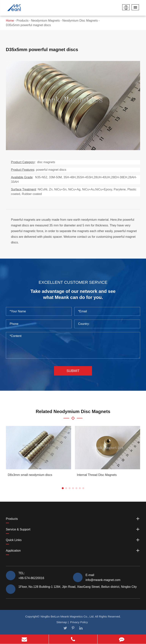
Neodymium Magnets (45, 21)
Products (23, 21)
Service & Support (73, 529)
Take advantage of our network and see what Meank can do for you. (73, 294)
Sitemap (62, 622)
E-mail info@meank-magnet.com (103, 577)
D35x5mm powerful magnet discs (28, 25)
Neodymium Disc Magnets (80, 21)
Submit (73, 371)
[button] (63, 488)
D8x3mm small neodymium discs (30, 475)
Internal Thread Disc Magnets (97, 475)
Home (10, 21)
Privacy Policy (79, 622)
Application (73, 550)
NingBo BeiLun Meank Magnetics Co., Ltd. (67, 616)
